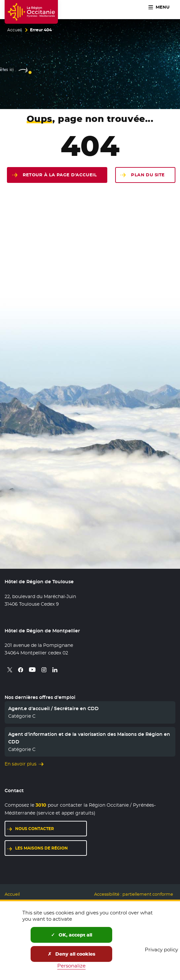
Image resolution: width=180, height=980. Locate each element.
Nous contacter (51, 828)
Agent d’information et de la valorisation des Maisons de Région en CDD (89, 738)
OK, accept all (72, 935)
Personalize (71, 966)
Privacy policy (161, 950)
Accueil (14, 30)
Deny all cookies (72, 954)
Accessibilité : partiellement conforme (134, 894)
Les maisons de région (51, 848)
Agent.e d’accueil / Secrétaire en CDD (53, 708)
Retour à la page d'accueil (60, 175)
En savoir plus (21, 764)
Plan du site (148, 175)
